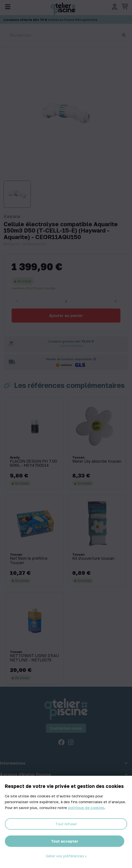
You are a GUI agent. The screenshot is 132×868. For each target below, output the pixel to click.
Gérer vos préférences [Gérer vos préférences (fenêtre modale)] (66, 856)
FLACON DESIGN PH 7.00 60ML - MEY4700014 (33, 463)
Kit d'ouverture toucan (93, 559)
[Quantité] (66, 301)
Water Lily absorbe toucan (97, 461)
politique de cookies (86, 808)
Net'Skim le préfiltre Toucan (29, 561)
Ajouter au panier (66, 316)
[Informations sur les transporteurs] (95, 359)
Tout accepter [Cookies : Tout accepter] (65, 841)
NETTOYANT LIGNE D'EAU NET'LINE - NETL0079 (34, 658)
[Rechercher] (66, 35)
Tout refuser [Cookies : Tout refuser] (66, 824)
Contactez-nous (66, 728)
